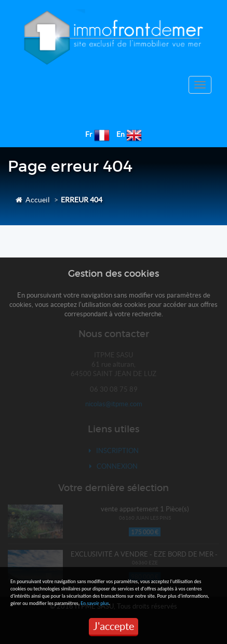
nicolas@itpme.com (114, 404)
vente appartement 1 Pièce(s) (145, 509)
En (121, 134)
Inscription (114, 451)
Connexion (113, 466)
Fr (89, 134)
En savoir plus (95, 603)
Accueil (33, 200)
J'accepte (113, 626)
